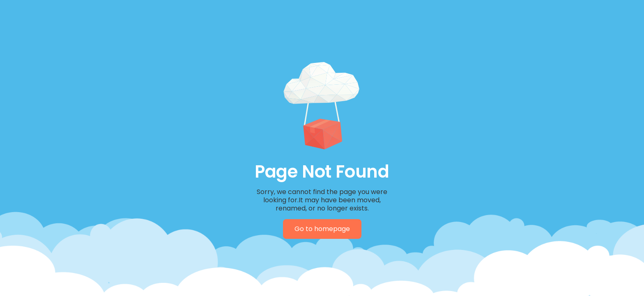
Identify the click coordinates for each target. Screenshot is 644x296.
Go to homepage (322, 229)
